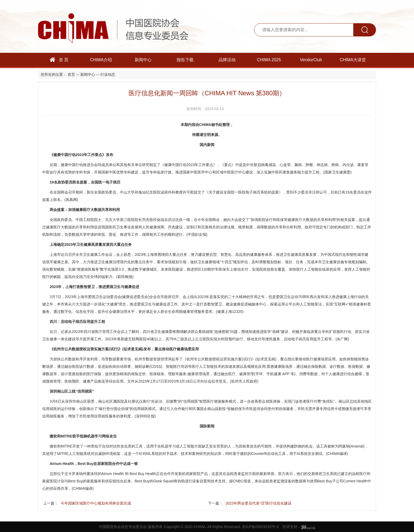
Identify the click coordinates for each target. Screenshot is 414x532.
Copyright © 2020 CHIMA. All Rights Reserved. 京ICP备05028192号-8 (221, 527)
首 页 (59, 60)
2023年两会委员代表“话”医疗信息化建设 (258, 503)
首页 (71, 75)
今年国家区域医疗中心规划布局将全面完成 (96, 503)
